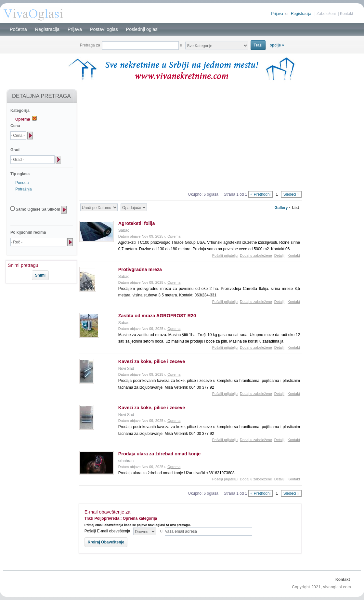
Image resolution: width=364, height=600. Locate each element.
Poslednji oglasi (142, 29)
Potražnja (24, 189)
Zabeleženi (326, 14)
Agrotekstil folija (137, 223)
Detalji (279, 255)
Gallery (281, 208)
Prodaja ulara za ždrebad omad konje (160, 454)
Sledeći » (291, 194)
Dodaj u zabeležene (256, 255)
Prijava (277, 14)
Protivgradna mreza (140, 269)
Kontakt (347, 14)
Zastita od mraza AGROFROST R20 (157, 316)
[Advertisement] (38, 305)
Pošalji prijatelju (225, 255)
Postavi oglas (104, 29)
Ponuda (22, 183)
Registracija (301, 14)
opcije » (277, 45)
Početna (18, 29)
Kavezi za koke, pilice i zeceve (152, 361)
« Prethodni (260, 194)
